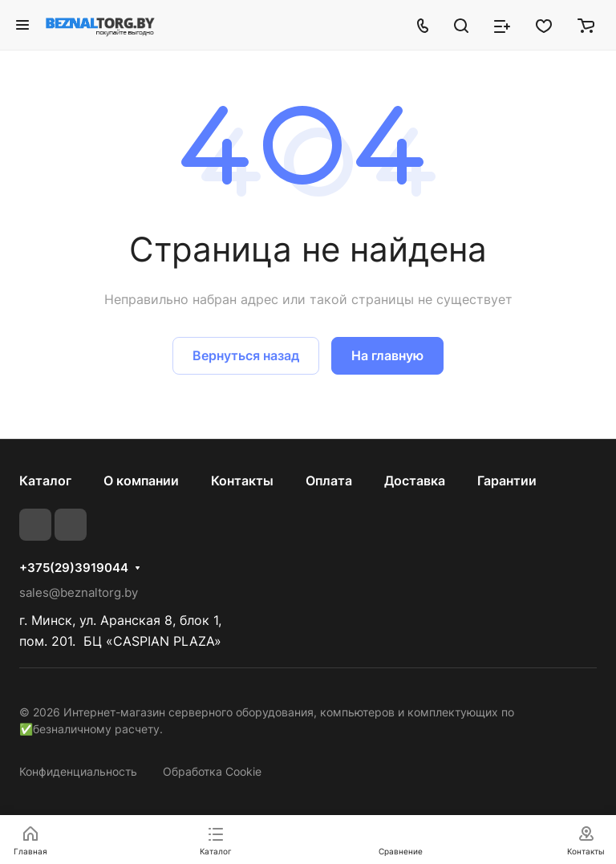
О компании (141, 481)
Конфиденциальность (78, 771)
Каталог (45, 481)
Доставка (415, 481)
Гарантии (507, 481)
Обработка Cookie (212, 771)
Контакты (242, 481)
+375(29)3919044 (74, 568)
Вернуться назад (246, 355)
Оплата (329, 481)
